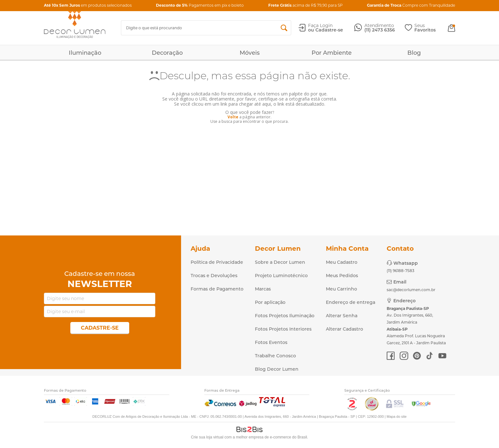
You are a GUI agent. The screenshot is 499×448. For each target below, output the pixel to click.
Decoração (167, 53)
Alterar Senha (342, 316)
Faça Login (320, 25)
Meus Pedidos (342, 276)
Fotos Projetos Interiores (283, 329)
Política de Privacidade (217, 262)
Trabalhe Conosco (275, 356)
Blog (414, 53)
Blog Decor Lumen (277, 369)
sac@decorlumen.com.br (411, 290)
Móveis (250, 53)
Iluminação (85, 53)
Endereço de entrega (351, 302)
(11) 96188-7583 (401, 271)
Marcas (263, 289)
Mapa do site (397, 416)
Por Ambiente (332, 53)
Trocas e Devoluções (214, 276)
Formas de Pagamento (217, 289)
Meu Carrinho (341, 289)
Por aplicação (270, 302)
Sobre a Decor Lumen (280, 262)
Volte (233, 117)
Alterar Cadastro (344, 329)
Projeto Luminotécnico (281, 276)
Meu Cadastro (342, 262)
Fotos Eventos (271, 342)
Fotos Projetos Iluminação (285, 316)
